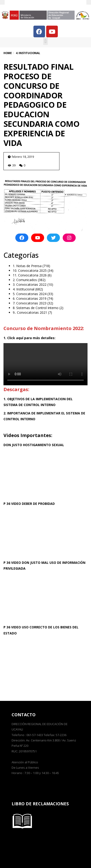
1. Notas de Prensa (27, 266)
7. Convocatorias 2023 (30, 303)
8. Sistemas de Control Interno (36, 308)
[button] (45, 41)
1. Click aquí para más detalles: (29, 338)
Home (8, 53)
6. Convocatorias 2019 (30, 298)
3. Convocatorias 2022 (30, 284)
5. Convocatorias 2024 (30, 294)
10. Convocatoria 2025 (30, 270)
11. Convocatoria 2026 (30, 275)
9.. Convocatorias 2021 (30, 312)
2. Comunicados (25, 280)
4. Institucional (24, 289)
